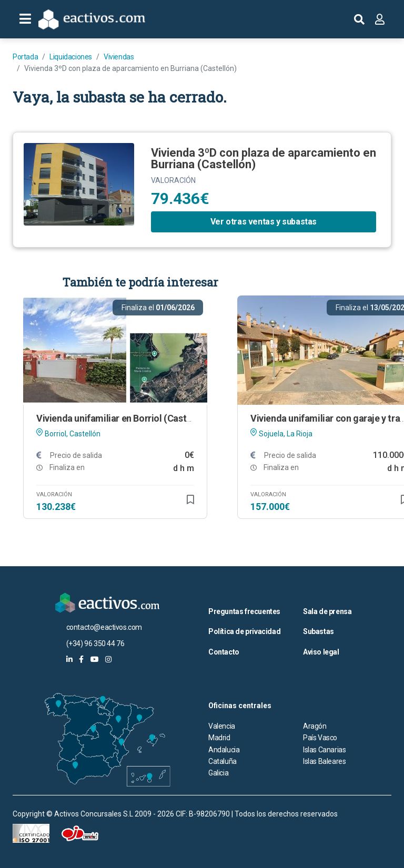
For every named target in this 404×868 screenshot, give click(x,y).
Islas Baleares (324, 761)
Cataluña (223, 761)
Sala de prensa (327, 611)
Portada (25, 57)
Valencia (222, 726)
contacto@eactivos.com (104, 627)
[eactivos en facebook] (81, 659)
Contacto (224, 652)
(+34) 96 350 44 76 (95, 644)
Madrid (219, 738)
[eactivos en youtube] (95, 659)
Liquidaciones (71, 57)
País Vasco (320, 738)
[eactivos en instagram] (108, 659)
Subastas (319, 631)
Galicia (218, 773)
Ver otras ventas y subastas (264, 222)
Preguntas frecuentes (244, 611)
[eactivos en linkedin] (69, 659)
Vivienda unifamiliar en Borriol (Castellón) (123, 418)
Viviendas (119, 57)
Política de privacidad (244, 631)
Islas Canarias (324, 750)
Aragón (315, 726)
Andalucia (224, 750)
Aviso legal (321, 652)
